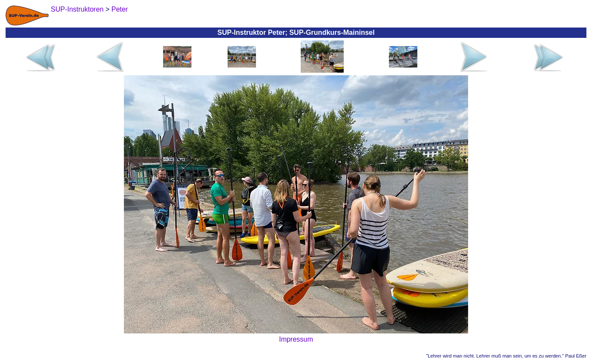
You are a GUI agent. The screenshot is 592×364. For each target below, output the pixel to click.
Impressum (296, 339)
